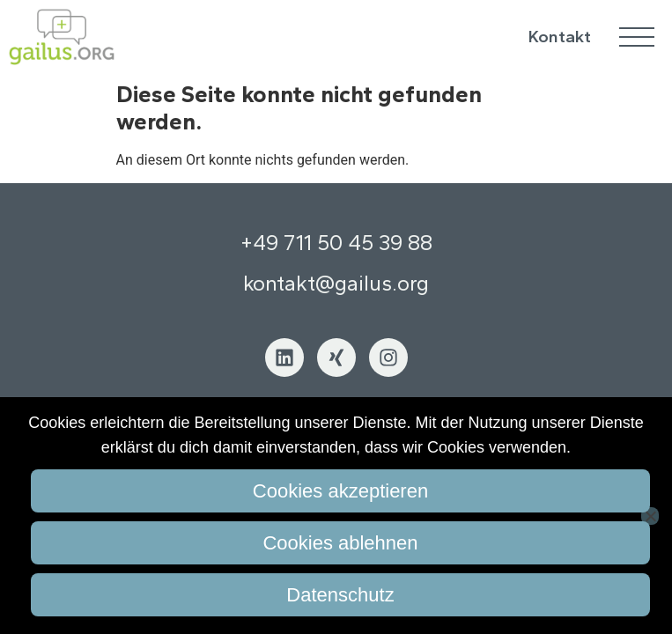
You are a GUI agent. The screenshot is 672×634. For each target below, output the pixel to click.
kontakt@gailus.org (336, 283)
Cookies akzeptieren (340, 491)
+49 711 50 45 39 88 (336, 243)
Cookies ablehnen (340, 543)
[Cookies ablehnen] (650, 516)
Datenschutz (340, 595)
